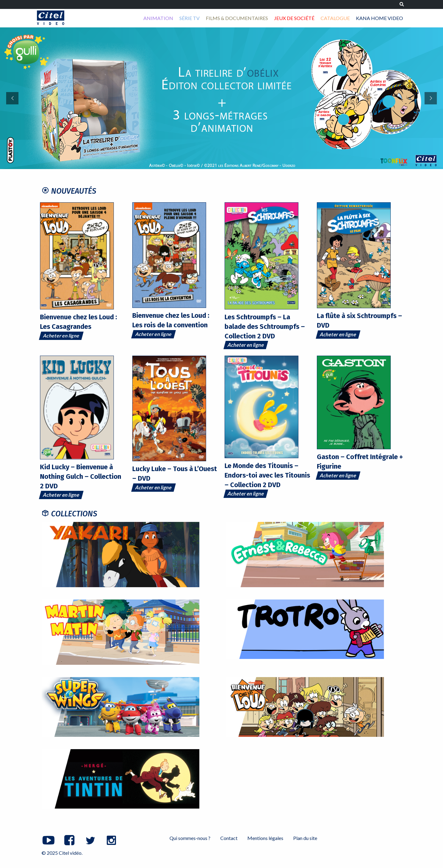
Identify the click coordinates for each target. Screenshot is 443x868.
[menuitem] (158, 18)
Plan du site (305, 838)
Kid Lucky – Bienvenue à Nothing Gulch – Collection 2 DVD (81, 476)
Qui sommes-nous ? (190, 838)
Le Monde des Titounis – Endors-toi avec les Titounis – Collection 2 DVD (267, 475)
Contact (229, 838)
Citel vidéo (51, 18)
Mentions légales (265, 838)
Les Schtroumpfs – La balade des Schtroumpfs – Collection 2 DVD (265, 327)
